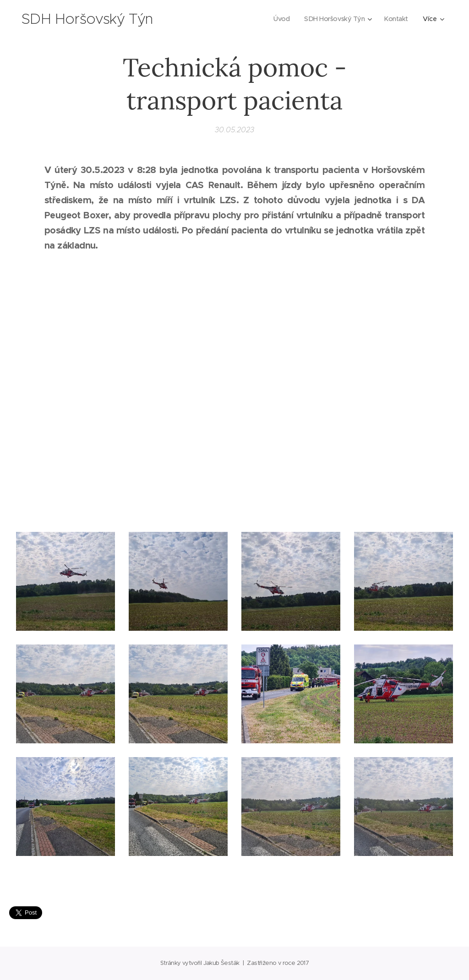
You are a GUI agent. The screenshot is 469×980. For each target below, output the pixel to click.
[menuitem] (278, 19)
